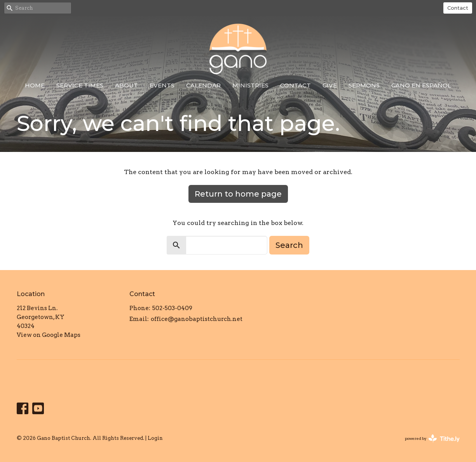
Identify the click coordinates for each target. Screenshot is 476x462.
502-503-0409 (172, 308)
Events (162, 85)
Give (330, 85)
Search (289, 245)
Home (35, 85)
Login (155, 438)
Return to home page (238, 194)
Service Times (80, 85)
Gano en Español (421, 85)
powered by (432, 438)
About (126, 85)
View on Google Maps (49, 335)
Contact (458, 8)
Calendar (203, 85)
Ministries (250, 85)
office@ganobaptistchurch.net (197, 319)
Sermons (364, 85)
